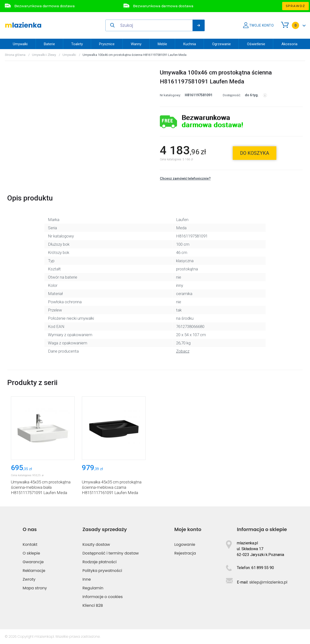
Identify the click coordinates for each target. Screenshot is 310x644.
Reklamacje (34, 571)
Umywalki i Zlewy (44, 55)
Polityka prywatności (102, 571)
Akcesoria (289, 44)
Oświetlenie (256, 44)
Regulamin (93, 588)
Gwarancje (33, 562)
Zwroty (29, 579)
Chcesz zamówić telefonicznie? (185, 178)
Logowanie (185, 544)
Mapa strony (35, 588)
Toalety (77, 44)
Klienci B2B (93, 605)
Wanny (136, 44)
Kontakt (30, 544)
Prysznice (107, 44)
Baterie (49, 44)
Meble (162, 44)
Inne (87, 579)
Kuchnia (190, 44)
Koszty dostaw (96, 544)
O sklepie (31, 553)
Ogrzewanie (221, 44)
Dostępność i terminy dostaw (111, 553)
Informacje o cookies (103, 597)
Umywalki (20, 44)
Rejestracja (185, 553)
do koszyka (255, 153)
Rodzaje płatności (100, 562)
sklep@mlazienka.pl (268, 582)
